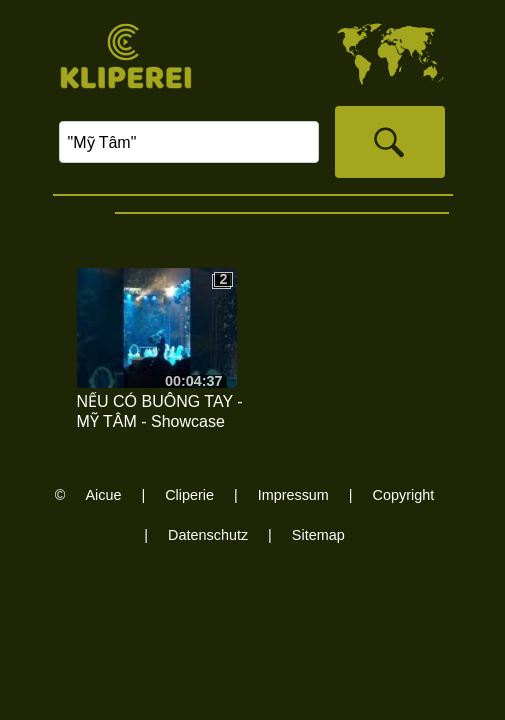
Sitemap (318, 535)
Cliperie (189, 495)
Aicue (103, 495)
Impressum (293, 495)
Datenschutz (208, 535)
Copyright (404, 495)
